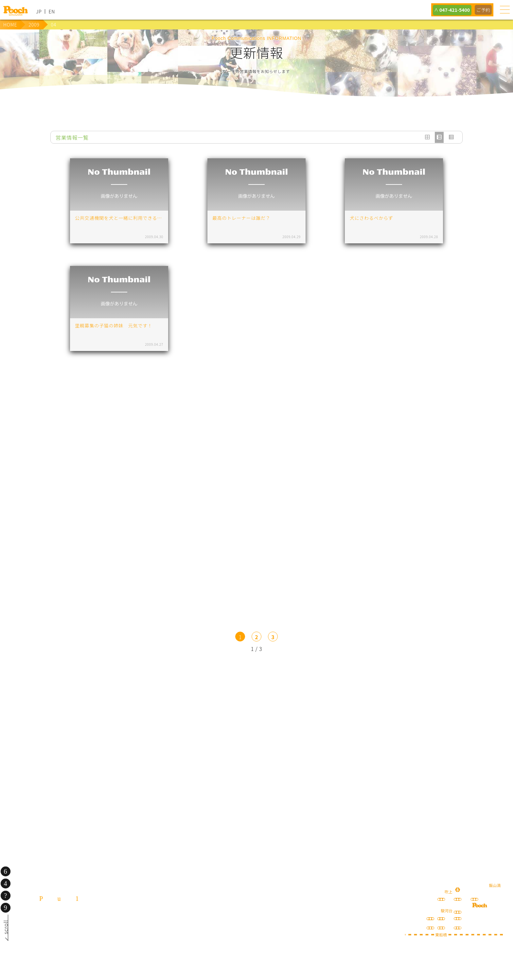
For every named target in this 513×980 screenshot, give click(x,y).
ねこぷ (360, 772)
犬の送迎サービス (102, 721)
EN (52, 11)
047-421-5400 (452, 10)
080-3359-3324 (80, 936)
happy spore (411, 727)
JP (39, 11)
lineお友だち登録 (205, 721)
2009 (34, 25)
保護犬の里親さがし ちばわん (153, 772)
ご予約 (483, 10)
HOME (10, 25)
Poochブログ (308, 721)
